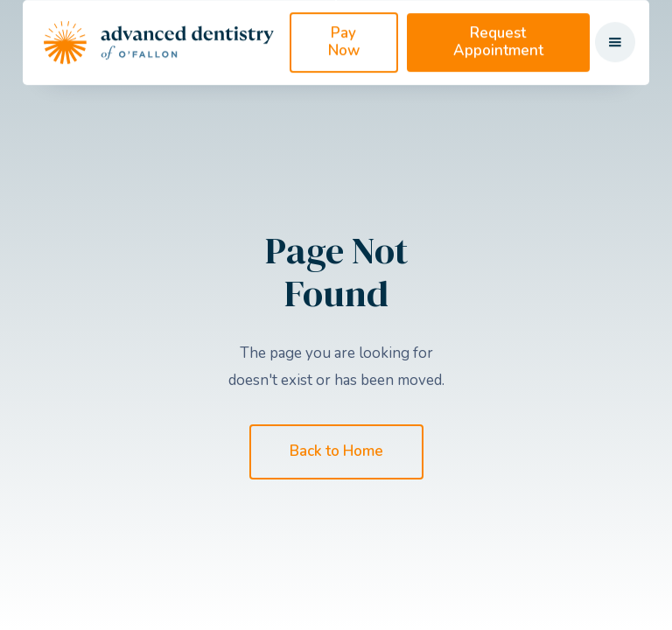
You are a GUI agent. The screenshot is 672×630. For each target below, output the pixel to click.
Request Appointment (498, 64)
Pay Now (344, 64)
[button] (615, 65)
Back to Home (336, 451)
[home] (159, 65)
